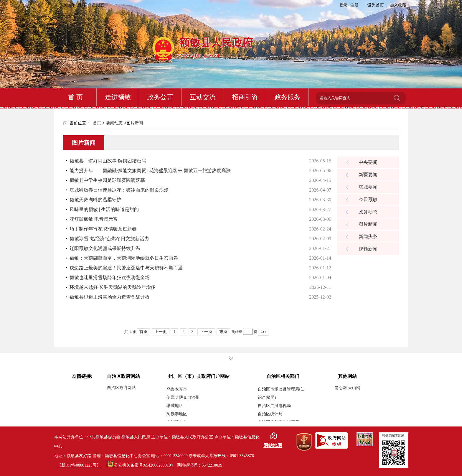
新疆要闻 (368, 175)
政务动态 (368, 212)
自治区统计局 (270, 414)
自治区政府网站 (121, 388)
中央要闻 (368, 162)
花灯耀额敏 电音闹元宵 (94, 219)
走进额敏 (118, 97)
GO (263, 332)
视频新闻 (368, 249)
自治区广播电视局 (274, 406)
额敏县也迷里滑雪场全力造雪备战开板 (110, 297)
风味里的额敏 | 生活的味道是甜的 (104, 209)
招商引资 (245, 97)
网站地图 (273, 445)
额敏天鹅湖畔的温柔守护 (95, 200)
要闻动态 (114, 123)
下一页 (206, 332)
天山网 (354, 388)
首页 (97, 123)
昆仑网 (341, 388)
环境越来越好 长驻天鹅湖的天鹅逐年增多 (113, 287)
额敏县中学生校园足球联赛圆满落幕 (107, 180)
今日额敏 (368, 199)
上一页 (161, 332)
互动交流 (203, 97)
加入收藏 (398, 5)
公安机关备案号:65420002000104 (141, 465)
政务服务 (288, 97)
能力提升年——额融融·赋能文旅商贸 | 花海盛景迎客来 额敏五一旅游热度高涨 (150, 171)
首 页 (75, 97)
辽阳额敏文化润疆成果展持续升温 (105, 248)
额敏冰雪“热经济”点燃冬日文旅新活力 (109, 239)
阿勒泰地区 (177, 414)
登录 (344, 5)
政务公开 (160, 97)
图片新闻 (368, 224)
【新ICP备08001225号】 (79, 465)
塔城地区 (175, 406)
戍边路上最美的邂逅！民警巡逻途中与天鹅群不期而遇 (126, 268)
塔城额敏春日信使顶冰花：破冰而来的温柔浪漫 (119, 190)
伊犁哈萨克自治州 (183, 397)
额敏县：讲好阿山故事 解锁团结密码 (108, 161)
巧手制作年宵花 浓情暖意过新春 (103, 229)
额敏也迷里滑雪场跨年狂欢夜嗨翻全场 (110, 277)
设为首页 (376, 5)
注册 (354, 5)
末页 (223, 332)
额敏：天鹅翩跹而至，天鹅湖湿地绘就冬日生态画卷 (124, 258)
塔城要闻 (368, 187)
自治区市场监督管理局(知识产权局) (281, 393)
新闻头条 (368, 237)
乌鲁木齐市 (177, 389)
